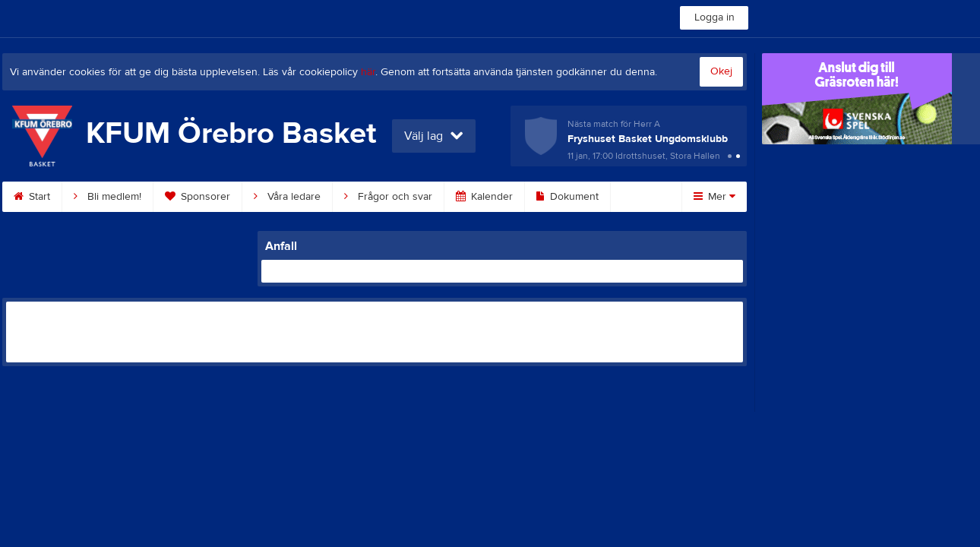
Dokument (567, 197)
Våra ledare (287, 197)
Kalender (484, 197)
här (368, 72)
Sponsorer (198, 197)
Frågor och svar (388, 197)
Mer (714, 197)
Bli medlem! (107, 197)
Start (32, 197)
